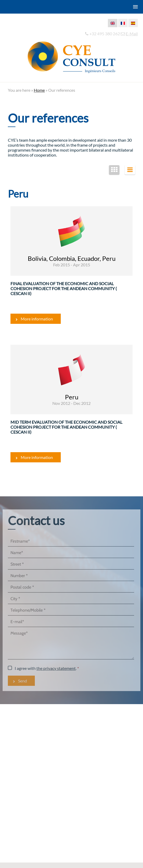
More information (37, 319)
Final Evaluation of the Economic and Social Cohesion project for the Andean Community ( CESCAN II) (64, 288)
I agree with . (46, 668)
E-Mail (132, 34)
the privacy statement (56, 668)
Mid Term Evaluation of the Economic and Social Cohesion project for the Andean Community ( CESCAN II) (66, 427)
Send (23, 681)
